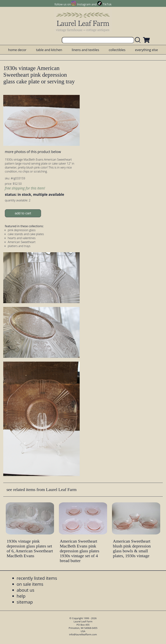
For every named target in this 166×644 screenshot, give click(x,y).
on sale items (30, 584)
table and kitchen (49, 50)
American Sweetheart (22, 242)
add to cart (23, 213)
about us (25, 590)
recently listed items (37, 578)
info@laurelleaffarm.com (83, 634)
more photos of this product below (33, 152)
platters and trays (19, 246)
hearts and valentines (22, 238)
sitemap (25, 602)
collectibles (117, 50)
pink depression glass (22, 230)
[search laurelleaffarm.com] (139, 40)
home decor (17, 50)
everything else (146, 50)
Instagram (84, 4)
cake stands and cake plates (26, 234)
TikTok (107, 4)
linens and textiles (85, 50)
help (21, 596)
